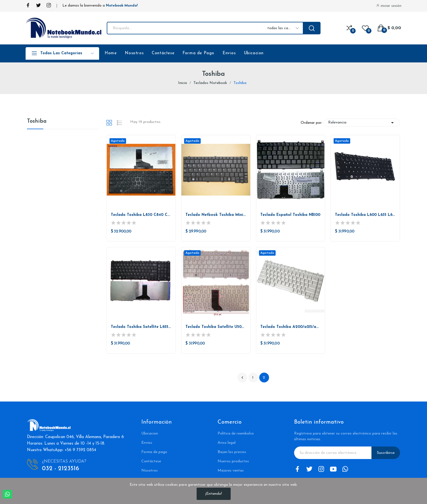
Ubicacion (254, 53)
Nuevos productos (233, 461)
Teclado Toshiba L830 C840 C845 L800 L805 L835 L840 (141, 215)
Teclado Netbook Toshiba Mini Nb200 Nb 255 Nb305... (216, 215)
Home (111, 53)
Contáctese (163, 53)
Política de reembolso (236, 434)
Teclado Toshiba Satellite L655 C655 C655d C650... (141, 327)
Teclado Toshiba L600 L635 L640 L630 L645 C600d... (365, 215)
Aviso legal (227, 443)
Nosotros (134, 53)
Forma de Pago (198, 53)
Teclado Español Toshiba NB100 (290, 215)
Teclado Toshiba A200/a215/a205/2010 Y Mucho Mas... (291, 327)
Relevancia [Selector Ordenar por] (362, 123)
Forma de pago (154, 452)
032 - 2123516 (60, 469)
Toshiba (37, 121)
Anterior (242, 378)
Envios (229, 53)
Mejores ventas (231, 471)
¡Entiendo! (214, 494)
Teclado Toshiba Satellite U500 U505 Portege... (216, 327)
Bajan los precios (232, 452)
